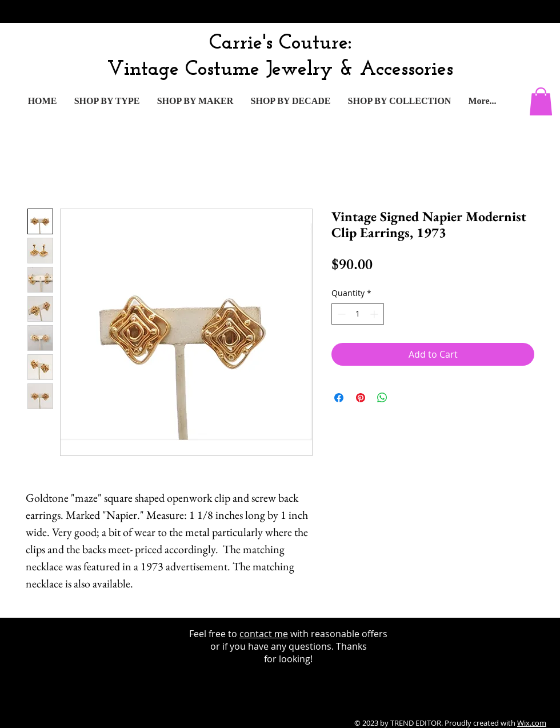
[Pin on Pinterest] (361, 398)
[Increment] (375, 314)
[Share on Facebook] (339, 398)
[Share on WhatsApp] (382, 398)
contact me (264, 634)
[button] (541, 101)
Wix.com (532, 723)
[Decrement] (340, 314)
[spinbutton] (358, 314)
